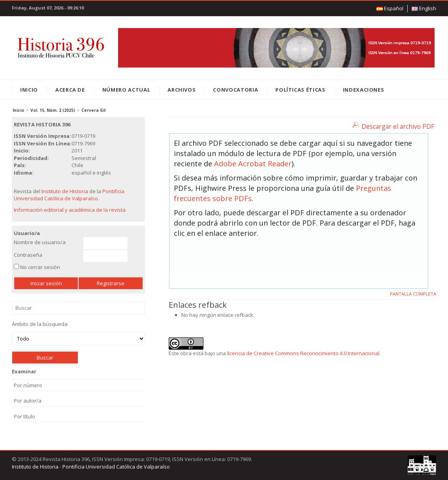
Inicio (29, 90)
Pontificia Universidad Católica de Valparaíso (69, 195)
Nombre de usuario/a (40, 242)
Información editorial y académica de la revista (70, 210)
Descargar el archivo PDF (398, 126)
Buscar (78, 308)
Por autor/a (28, 401)
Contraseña (28, 255)
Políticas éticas (300, 90)
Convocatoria (235, 90)
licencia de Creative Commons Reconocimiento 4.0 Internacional (303, 353)
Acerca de (70, 90)
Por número (28, 385)
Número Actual (126, 90)
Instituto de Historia (65, 191)
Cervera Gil (93, 110)
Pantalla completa (413, 294)
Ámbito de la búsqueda (78, 333)
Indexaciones (364, 90)
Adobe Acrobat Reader (253, 164)
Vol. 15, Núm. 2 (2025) (53, 110)
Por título (24, 416)
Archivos (182, 90)
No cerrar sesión (40, 267)
